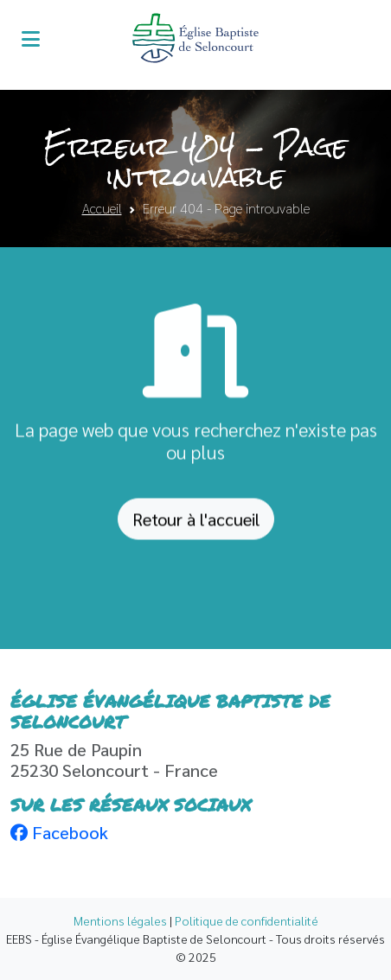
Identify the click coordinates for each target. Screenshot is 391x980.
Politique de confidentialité (247, 920)
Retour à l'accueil (196, 524)
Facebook (59, 832)
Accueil (102, 208)
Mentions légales (120, 920)
